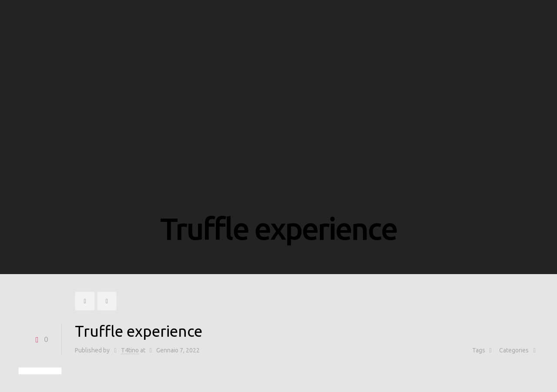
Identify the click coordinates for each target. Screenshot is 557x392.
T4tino (130, 350)
